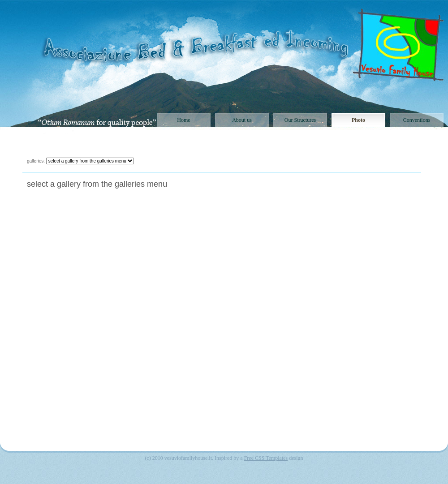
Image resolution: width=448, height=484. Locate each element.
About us (242, 120)
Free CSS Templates (266, 458)
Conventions (417, 120)
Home (183, 120)
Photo (358, 120)
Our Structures (300, 120)
